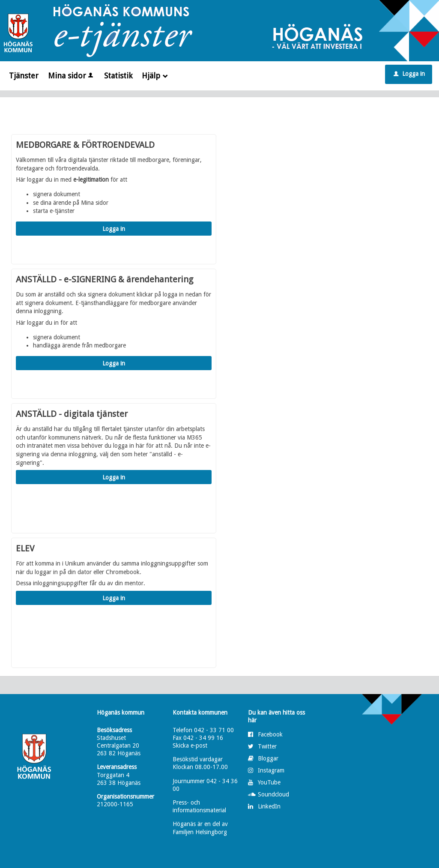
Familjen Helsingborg (200, 832)
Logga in (409, 74)
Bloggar (268, 758)
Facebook (270, 734)
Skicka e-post (190, 745)
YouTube (269, 782)
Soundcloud (273, 794)
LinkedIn (269, 806)
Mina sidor (71, 76)
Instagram (271, 770)
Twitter (267, 746)
